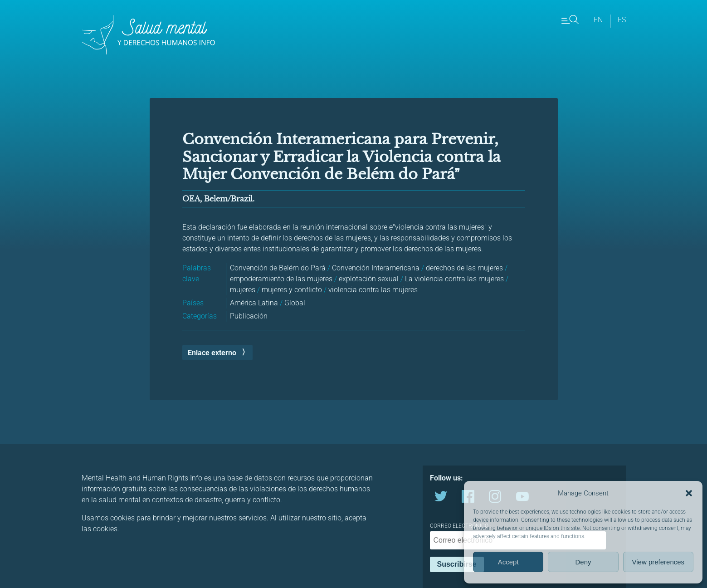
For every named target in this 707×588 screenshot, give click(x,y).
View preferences (658, 562)
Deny (583, 562)
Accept (508, 562)
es (622, 20)
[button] (689, 493)
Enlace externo (212, 353)
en (598, 20)
